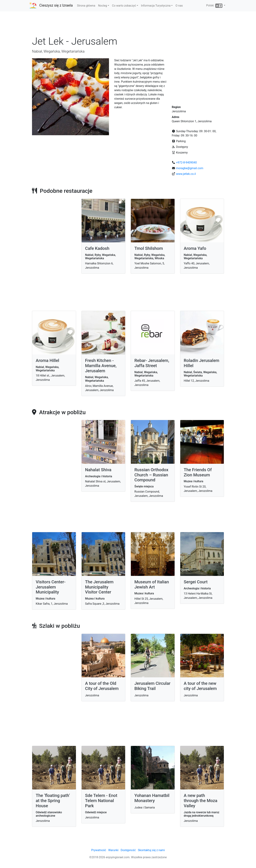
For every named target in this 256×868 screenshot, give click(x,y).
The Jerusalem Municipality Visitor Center (99, 587)
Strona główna (86, 6)
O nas (179, 6)
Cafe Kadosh (97, 248)
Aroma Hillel (47, 361)
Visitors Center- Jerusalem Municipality (51, 587)
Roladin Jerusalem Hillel (202, 363)
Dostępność (128, 850)
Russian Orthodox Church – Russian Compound (151, 475)
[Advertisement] (128, 25)
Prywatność (99, 850)
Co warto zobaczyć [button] (124, 6)
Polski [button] (215, 6)
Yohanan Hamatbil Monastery (152, 798)
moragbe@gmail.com (190, 168)
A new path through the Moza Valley (201, 801)
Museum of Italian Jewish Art (152, 585)
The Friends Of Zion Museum (198, 472)
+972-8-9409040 (186, 162)
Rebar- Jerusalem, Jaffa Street (152, 363)
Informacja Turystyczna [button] (156, 6)
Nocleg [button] (103, 6)
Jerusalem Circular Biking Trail (152, 686)
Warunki (113, 850)
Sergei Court (196, 582)
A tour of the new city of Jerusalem (200, 686)
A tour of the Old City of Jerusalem (102, 686)
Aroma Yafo (195, 248)
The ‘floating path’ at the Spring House (53, 801)
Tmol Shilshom (149, 248)
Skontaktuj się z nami (151, 850)
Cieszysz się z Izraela (56, 5)
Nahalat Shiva (98, 470)
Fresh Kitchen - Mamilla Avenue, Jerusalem (101, 366)
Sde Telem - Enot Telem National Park (101, 801)
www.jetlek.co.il (186, 174)
